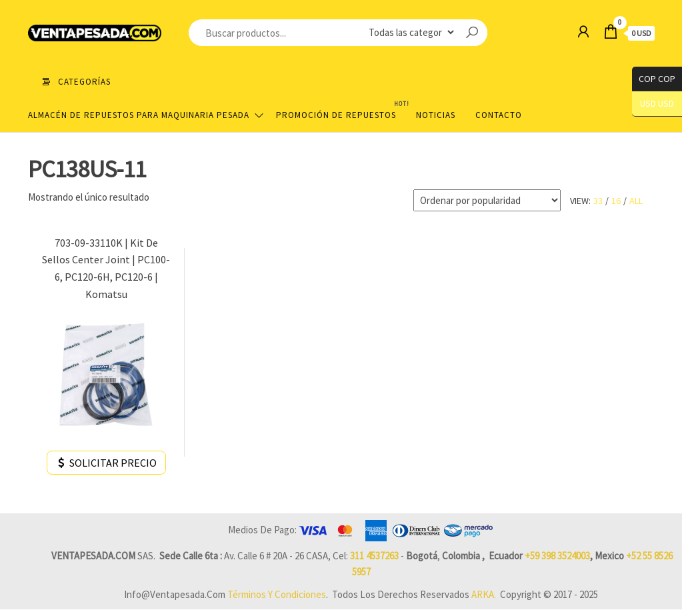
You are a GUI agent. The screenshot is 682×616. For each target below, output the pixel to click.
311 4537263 (374, 556)
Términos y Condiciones (277, 594)
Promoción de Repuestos (341, 110)
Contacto (499, 115)
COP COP (654, 79)
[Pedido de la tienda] (487, 200)
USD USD (657, 104)
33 (598, 201)
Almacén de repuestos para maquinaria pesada (139, 115)
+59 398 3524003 (557, 556)
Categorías (84, 82)
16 (616, 201)
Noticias (436, 115)
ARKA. (484, 594)
